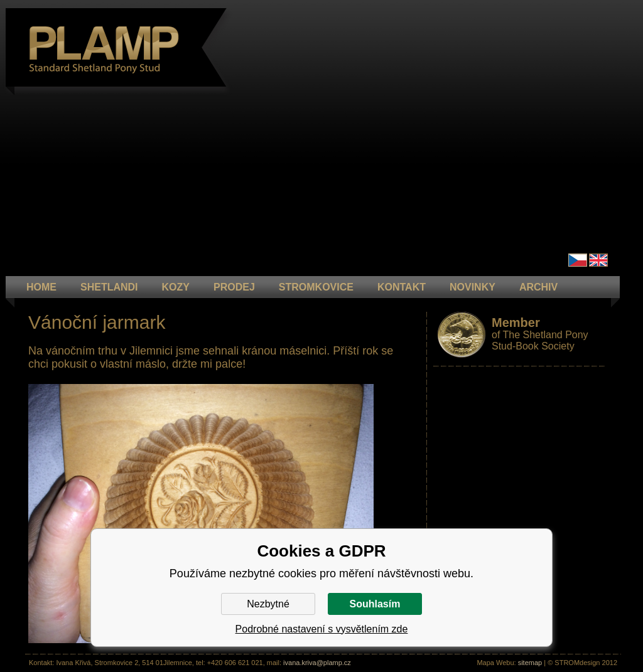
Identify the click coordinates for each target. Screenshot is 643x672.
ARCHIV (538, 287)
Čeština (578, 260)
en (598, 260)
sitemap (530, 663)
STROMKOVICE (316, 287)
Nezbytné (268, 604)
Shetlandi (109, 287)
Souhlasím (375, 604)
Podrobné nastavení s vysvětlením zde (322, 629)
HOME (41, 287)
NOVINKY (473, 287)
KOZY (176, 287)
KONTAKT (402, 287)
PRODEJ (234, 287)
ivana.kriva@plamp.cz (317, 663)
